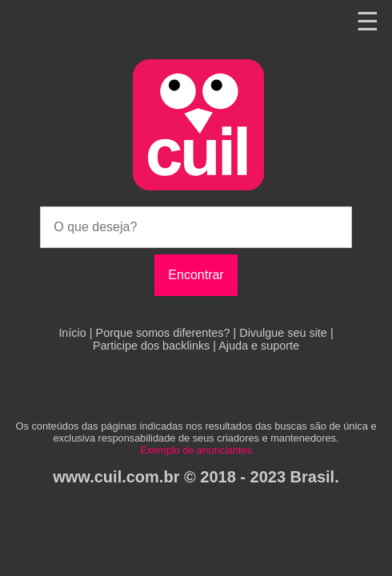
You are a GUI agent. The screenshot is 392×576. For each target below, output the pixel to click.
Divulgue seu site (285, 333)
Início (74, 333)
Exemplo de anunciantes (196, 450)
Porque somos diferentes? (165, 333)
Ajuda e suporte (259, 346)
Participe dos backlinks (153, 346)
